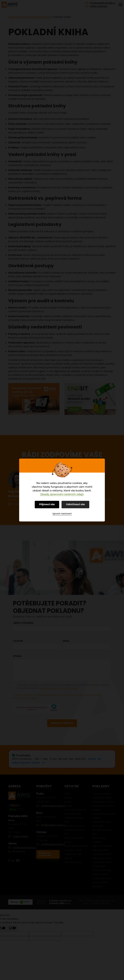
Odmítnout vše (75, 504)
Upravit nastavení (62, 513)
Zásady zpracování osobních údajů (62, 494)
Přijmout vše (47, 504)
